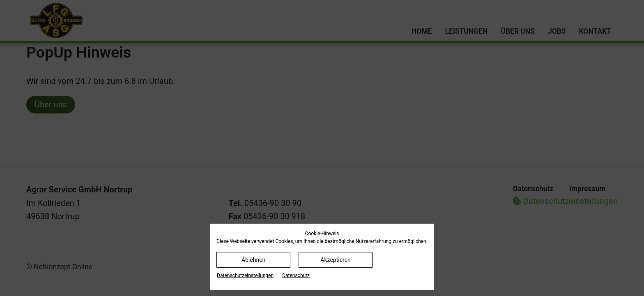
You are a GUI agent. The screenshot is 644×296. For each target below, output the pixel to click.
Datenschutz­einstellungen (245, 275)
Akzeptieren (336, 260)
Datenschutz (296, 275)
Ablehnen (253, 260)
